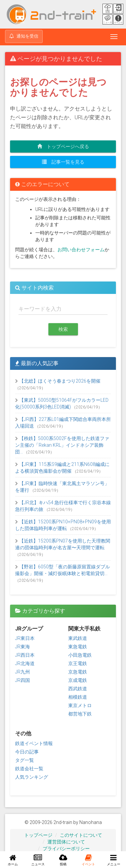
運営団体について (66, 842)
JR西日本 (25, 655)
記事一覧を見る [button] (63, 162)
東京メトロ (80, 705)
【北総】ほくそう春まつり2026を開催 (58, 381)
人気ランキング (32, 777)
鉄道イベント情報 (34, 743)
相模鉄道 (78, 697)
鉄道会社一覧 (29, 769)
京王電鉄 (78, 663)
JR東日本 (25, 638)
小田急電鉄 (80, 655)
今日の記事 (27, 752)
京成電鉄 (78, 680)
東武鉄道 (78, 638)
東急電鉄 (78, 647)
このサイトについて (81, 835)
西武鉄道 (78, 689)
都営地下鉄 (80, 714)
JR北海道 (25, 663)
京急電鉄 (78, 672)
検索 (63, 329)
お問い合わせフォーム (81, 250)
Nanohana (91, 822)
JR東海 (23, 647)
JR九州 (23, 672)
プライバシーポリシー (66, 849)
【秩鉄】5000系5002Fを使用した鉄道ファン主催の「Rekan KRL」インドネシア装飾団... (62, 445)
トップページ (38, 835)
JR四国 (23, 680)
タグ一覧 (25, 760)
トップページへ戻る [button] (63, 146)
